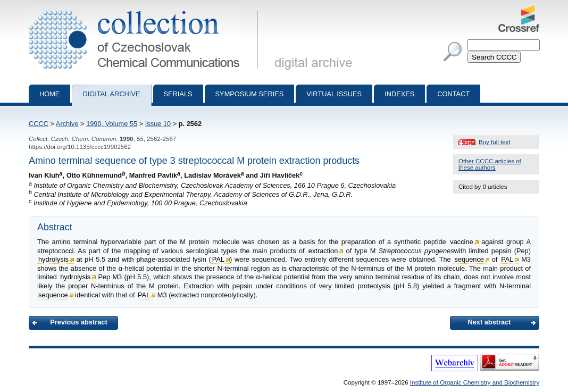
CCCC (39, 124)
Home (49, 94)
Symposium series (250, 94)
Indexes (399, 94)
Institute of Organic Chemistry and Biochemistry (475, 382)
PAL (218, 259)
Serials (178, 94)
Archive (67, 124)
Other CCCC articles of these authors (490, 164)
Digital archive (111, 94)
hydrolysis (53, 259)
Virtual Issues (334, 94)
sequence (469, 259)
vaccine (461, 242)
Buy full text (495, 142)
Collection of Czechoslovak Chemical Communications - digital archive (145, 10)
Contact (453, 94)
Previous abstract (78, 322)
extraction (323, 251)
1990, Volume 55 (112, 124)
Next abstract (489, 322)
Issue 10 (158, 124)
